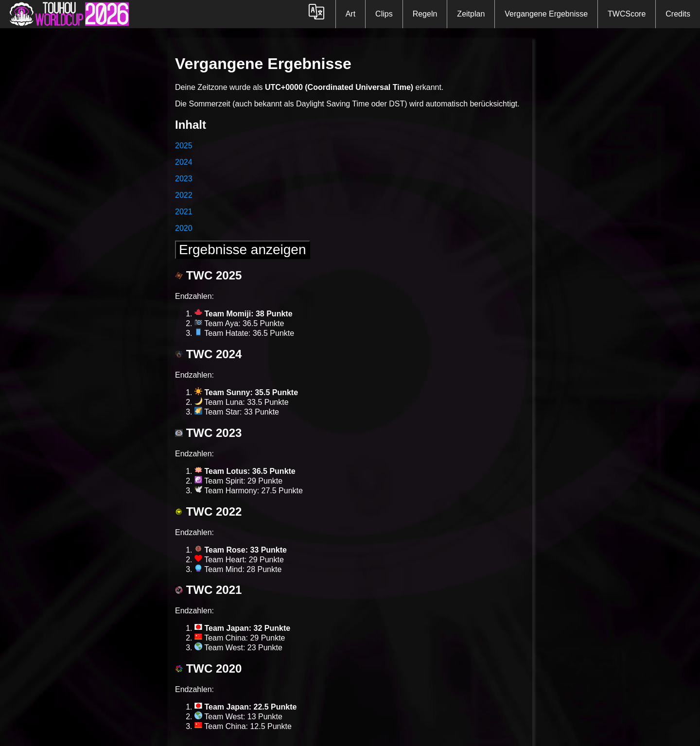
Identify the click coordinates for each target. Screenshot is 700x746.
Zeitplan (471, 14)
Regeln (425, 14)
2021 (184, 212)
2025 (184, 146)
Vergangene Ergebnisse (546, 14)
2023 (184, 179)
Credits (678, 14)
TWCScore (627, 14)
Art (350, 14)
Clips (384, 14)
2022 (184, 195)
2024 (184, 162)
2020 (184, 228)
